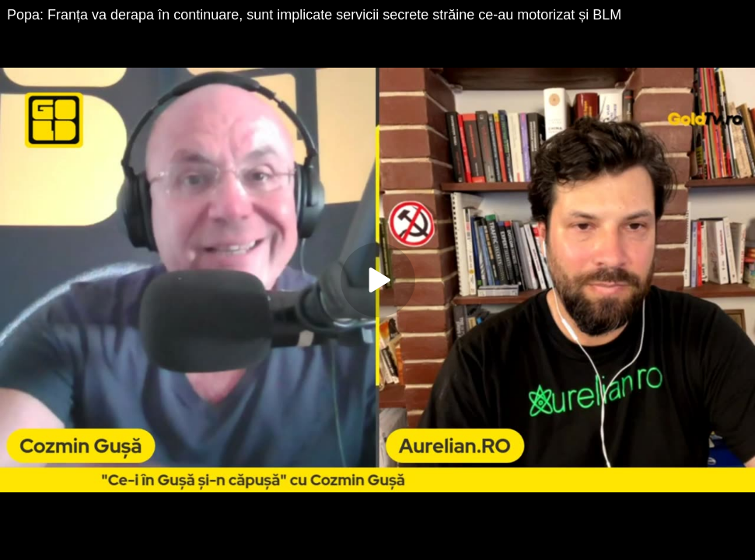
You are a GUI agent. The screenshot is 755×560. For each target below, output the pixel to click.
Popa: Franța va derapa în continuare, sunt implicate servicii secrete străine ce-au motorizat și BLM (314, 15)
